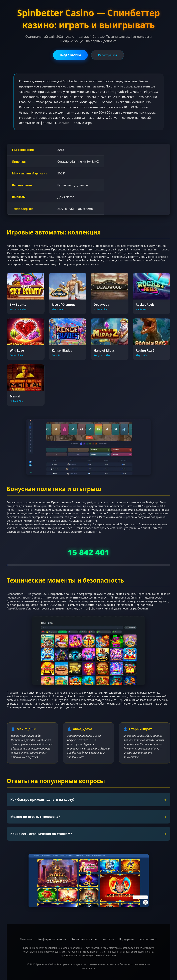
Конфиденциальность (52, 939)
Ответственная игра (84, 939)
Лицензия (26, 939)
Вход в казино (70, 55)
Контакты (108, 939)
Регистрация (108, 55)
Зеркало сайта (148, 939)
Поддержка (126, 939)
